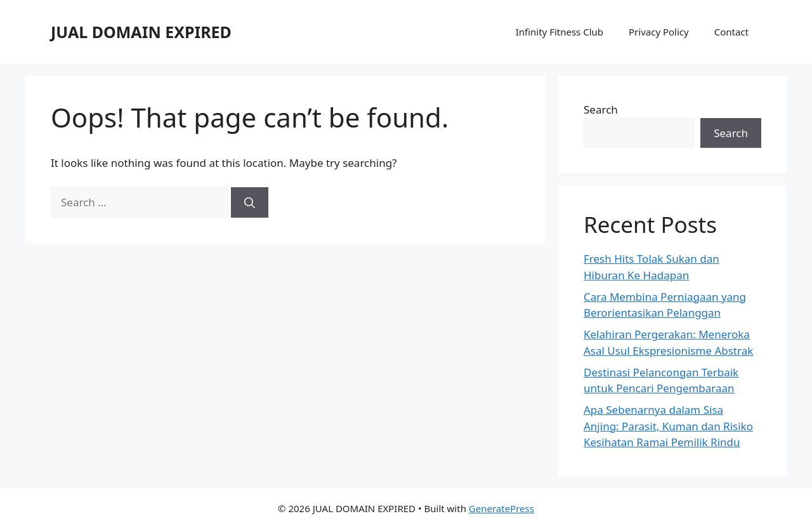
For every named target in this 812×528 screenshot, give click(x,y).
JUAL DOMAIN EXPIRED (141, 32)
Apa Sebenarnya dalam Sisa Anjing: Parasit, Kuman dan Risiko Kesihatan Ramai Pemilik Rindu (668, 426)
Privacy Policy (659, 32)
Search (601, 109)
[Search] (250, 202)
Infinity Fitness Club (560, 32)
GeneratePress (501, 508)
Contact (731, 32)
